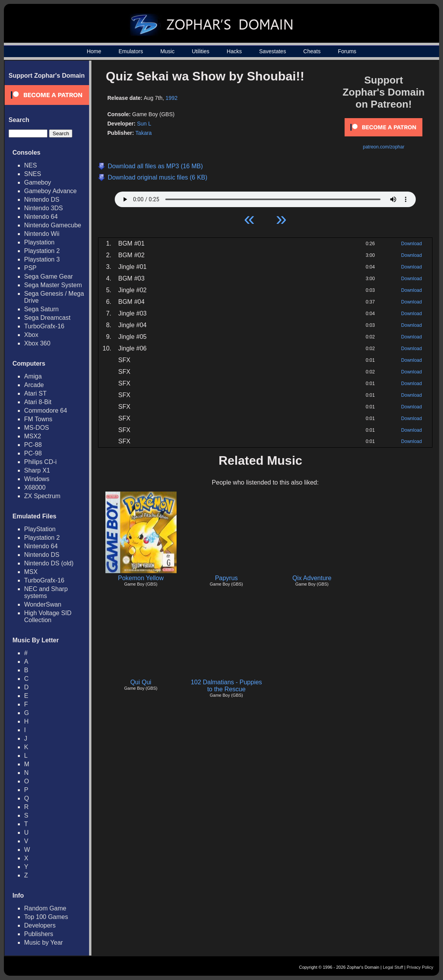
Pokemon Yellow (141, 578)
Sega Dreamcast (47, 318)
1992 (171, 98)
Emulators (131, 51)
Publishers (39, 934)
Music (167, 51)
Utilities (200, 51)
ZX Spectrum (42, 496)
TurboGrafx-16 (44, 326)
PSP (30, 268)
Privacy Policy (420, 967)
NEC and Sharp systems (46, 592)
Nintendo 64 (41, 217)
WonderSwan (43, 604)
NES (31, 165)
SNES (33, 174)
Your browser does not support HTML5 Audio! (265, 197)
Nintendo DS (42, 200)
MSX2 (33, 436)
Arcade (34, 385)
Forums (347, 51)
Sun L (144, 124)
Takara (144, 133)
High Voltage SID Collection (48, 616)
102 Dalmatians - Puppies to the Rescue (226, 686)
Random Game (45, 908)
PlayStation (40, 529)
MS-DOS (37, 428)
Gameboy (38, 182)
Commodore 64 (46, 411)
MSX (31, 572)
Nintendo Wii (42, 234)
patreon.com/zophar (384, 147)
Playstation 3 (42, 259)
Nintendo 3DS (44, 208)
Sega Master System (53, 285)
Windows (37, 479)
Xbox (31, 335)
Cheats (312, 51)
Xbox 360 (37, 343)
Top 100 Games (46, 917)
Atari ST (35, 393)
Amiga (33, 376)
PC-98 (33, 453)
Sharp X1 (37, 470)
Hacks (234, 51)
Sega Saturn (41, 309)
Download (411, 244)
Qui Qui (141, 682)
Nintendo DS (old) (49, 563)
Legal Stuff (393, 967)
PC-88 (33, 445)
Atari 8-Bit (38, 402)
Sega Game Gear (48, 276)
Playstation (39, 242)
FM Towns (38, 419)
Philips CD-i (40, 462)
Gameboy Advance (50, 191)
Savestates (272, 51)
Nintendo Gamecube (53, 225)
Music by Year (44, 943)
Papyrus (227, 578)
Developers (40, 925)
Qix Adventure (312, 578)
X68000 (35, 487)
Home (94, 51)
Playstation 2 (42, 251)
